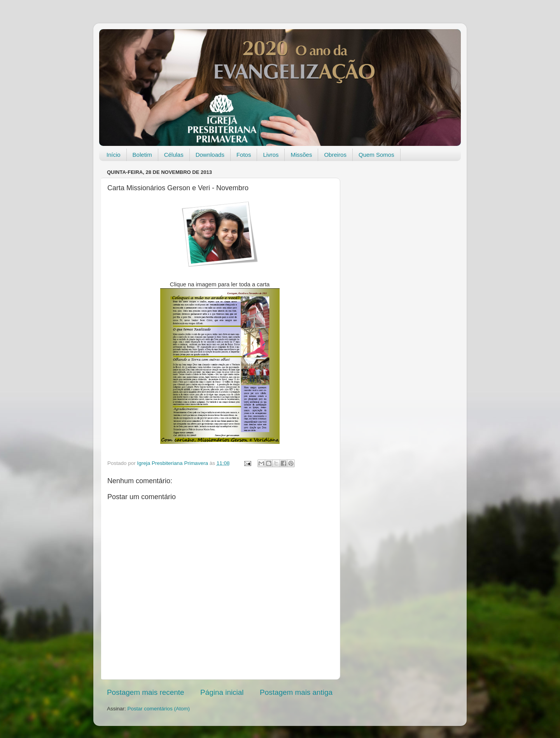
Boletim (142, 155)
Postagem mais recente (145, 692)
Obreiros (335, 155)
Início (114, 155)
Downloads (210, 155)
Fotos (244, 155)
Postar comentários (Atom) (159, 709)
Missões (301, 155)
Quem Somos (376, 155)
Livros (271, 155)
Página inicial (222, 692)
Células (174, 155)
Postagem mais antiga (296, 692)
